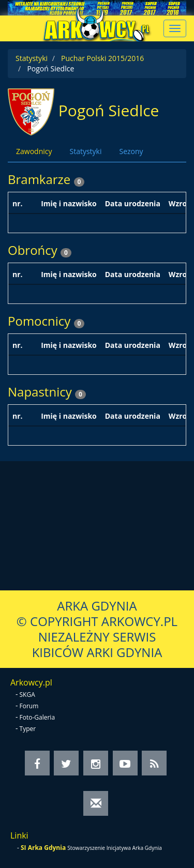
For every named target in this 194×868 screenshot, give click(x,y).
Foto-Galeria (38, 717)
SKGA (27, 695)
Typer (28, 729)
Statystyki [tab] (85, 151)
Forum (29, 706)
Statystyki (32, 58)
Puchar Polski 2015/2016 (102, 58)
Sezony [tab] (131, 151)
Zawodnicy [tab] (34, 151)
